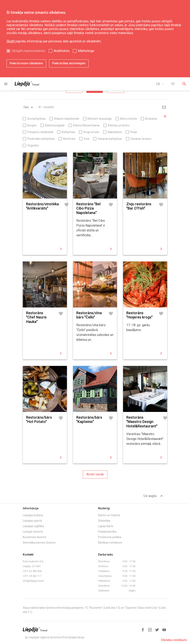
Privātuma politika (110, 537)
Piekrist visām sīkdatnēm (26, 63)
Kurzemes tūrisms (35, 537)
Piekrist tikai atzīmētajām (69, 63)
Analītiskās (62, 51)
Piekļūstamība (107, 532)
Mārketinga (86, 51)
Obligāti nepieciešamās (28, 51)
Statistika (104, 521)
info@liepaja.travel (33, 581)
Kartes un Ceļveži (109, 515)
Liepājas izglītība (33, 526)
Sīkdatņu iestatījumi (174, 640)
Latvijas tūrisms (33, 532)
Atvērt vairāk (95, 474)
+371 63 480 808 (32, 571)
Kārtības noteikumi (110, 543)
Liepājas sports (32, 521)
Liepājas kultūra (33, 515)
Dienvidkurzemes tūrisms (39, 543)
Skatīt (11, 41)
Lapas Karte (106, 526)
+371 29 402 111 (32, 576)
